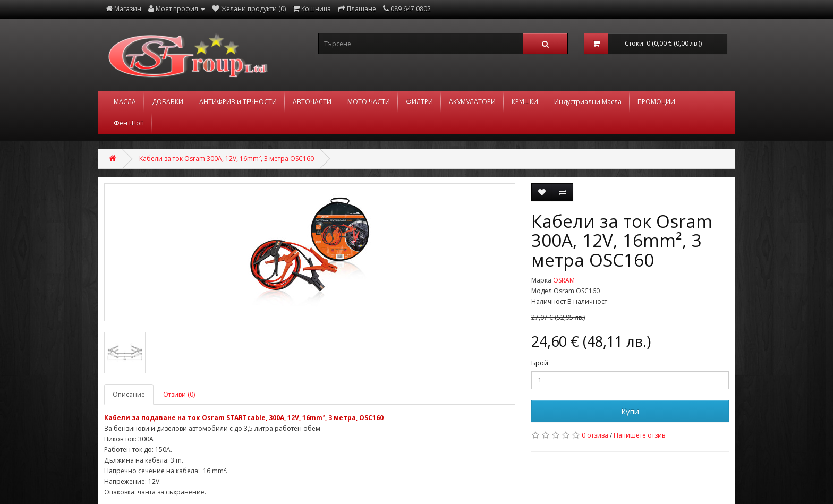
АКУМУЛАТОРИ (472, 102)
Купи (630, 411)
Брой (540, 363)
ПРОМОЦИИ (656, 102)
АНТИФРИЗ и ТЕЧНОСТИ (238, 102)
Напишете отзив (639, 435)
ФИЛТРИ (419, 102)
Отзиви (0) (179, 394)
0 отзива (595, 435)
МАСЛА (125, 102)
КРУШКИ (525, 102)
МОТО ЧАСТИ (369, 102)
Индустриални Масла (588, 102)
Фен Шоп (129, 123)
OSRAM (564, 280)
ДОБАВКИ (168, 102)
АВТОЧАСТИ (312, 102)
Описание (129, 394)
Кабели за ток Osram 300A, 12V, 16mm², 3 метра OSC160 (227, 159)
